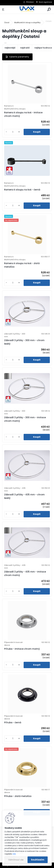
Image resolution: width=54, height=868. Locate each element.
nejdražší (25, 48)
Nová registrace (45, 2)
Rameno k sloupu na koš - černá (22, 190)
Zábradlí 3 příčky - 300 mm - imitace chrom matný (25, 419)
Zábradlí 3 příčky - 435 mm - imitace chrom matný (25, 573)
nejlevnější (10, 48)
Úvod (7, 23)
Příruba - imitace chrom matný (22, 649)
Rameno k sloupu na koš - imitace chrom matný (23, 114)
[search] (49, 9)
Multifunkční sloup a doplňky (27, 23)
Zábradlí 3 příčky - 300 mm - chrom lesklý (24, 342)
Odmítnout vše (16, 860)
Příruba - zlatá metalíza (18, 796)
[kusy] (13, 132)
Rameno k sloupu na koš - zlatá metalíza (22, 265)
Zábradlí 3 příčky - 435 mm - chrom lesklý (24, 496)
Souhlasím (38, 860)
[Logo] (27, 9)
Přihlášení (30, 2)
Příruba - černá (13, 722)
